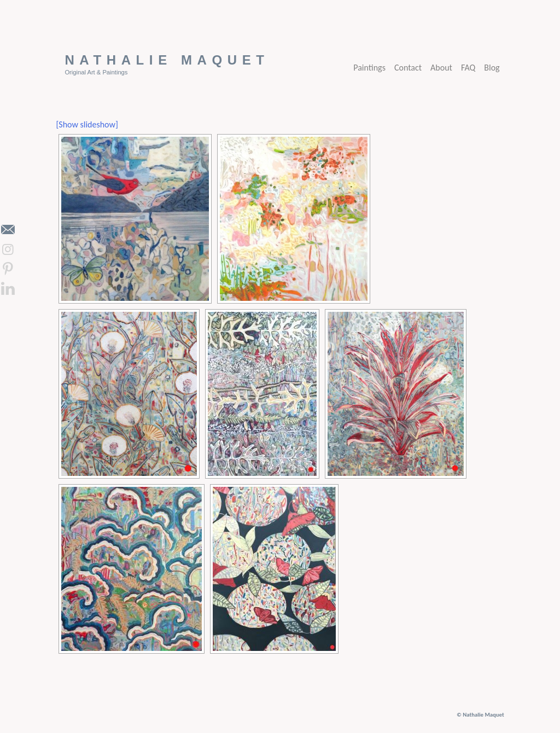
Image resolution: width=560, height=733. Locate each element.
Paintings (369, 68)
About (441, 68)
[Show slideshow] (87, 124)
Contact (408, 68)
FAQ (468, 68)
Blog (492, 68)
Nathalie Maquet (167, 60)
